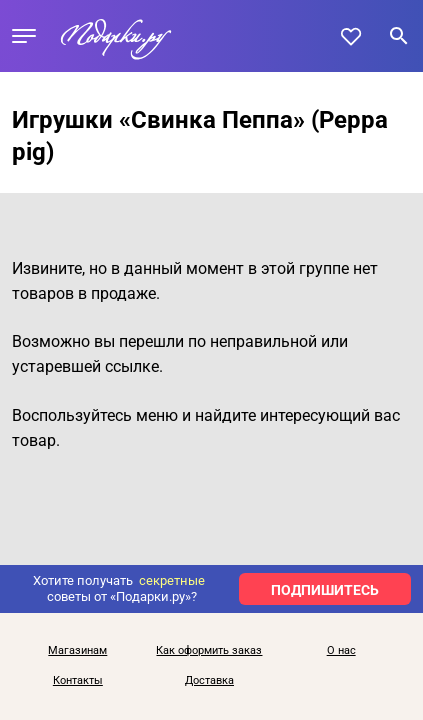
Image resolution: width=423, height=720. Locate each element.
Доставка (209, 681)
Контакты (78, 681)
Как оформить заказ (209, 651)
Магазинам (77, 651)
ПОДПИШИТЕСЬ (325, 590)
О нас (341, 651)
